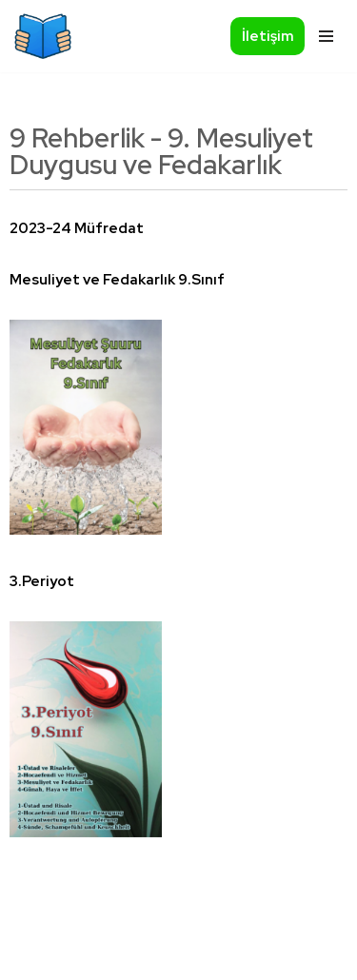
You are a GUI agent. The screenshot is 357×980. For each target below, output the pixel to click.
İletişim (268, 36)
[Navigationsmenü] (324, 36)
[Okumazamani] (43, 36)
